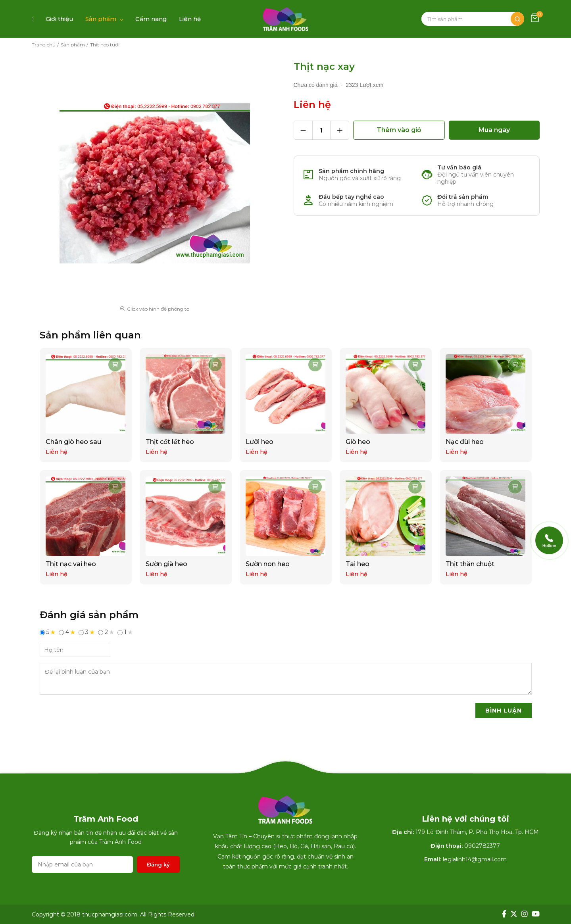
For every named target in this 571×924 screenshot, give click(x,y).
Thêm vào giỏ (399, 130)
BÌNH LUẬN (504, 711)
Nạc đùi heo (465, 442)
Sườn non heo (268, 564)
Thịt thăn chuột (470, 564)
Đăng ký (158, 864)
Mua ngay (494, 130)
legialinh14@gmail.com (475, 859)
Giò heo (358, 442)
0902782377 (482, 846)
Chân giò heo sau (74, 442)
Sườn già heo (167, 564)
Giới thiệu (60, 19)
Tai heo (358, 564)
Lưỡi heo (260, 442)
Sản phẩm (101, 19)
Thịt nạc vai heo (71, 564)
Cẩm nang (151, 19)
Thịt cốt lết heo (170, 442)
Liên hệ (190, 19)
